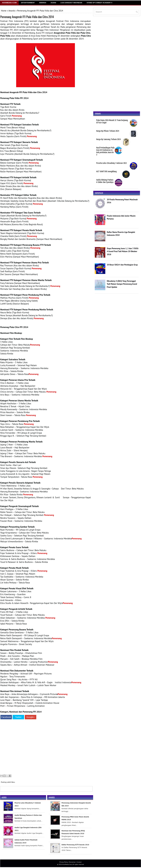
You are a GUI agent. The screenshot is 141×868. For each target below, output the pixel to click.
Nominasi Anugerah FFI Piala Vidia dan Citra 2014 (24, 92)
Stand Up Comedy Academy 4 (99, 3)
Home (4, 11)
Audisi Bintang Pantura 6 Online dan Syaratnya (105, 181)
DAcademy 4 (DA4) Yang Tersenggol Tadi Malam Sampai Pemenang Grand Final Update (122, 284)
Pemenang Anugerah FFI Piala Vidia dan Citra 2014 (27, 17)
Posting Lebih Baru (8, 782)
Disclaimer (72, 862)
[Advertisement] (46, 747)
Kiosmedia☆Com (9, 3)
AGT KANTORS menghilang (106, 171)
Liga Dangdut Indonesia (71, 3)
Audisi (53, 3)
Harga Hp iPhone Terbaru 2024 (108, 131)
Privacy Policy (64, 862)
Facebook (6, 717)
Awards (43, 3)
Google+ (30, 717)
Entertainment (28, 3)
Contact (79, 862)
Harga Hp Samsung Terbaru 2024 (108, 139)
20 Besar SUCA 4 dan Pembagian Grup (122, 265)
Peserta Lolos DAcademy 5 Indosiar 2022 (111, 163)
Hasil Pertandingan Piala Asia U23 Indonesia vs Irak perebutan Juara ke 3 (105, 151)
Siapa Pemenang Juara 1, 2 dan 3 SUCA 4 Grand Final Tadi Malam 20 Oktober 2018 (122, 252)
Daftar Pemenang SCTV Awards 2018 (75, 845)
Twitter (18, 717)
